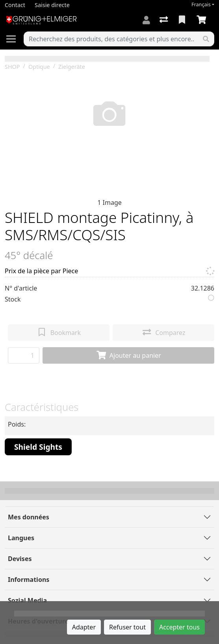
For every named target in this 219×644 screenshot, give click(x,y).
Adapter (84, 627)
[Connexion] (146, 20)
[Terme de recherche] (111, 39)
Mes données (29, 517)
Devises (20, 559)
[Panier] (203, 20)
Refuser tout (127, 627)
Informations (29, 580)
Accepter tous (179, 627)
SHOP (12, 67)
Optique (39, 67)
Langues (21, 538)
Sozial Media (27, 600)
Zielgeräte (72, 67)
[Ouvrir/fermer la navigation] (14, 39)
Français (201, 5)
